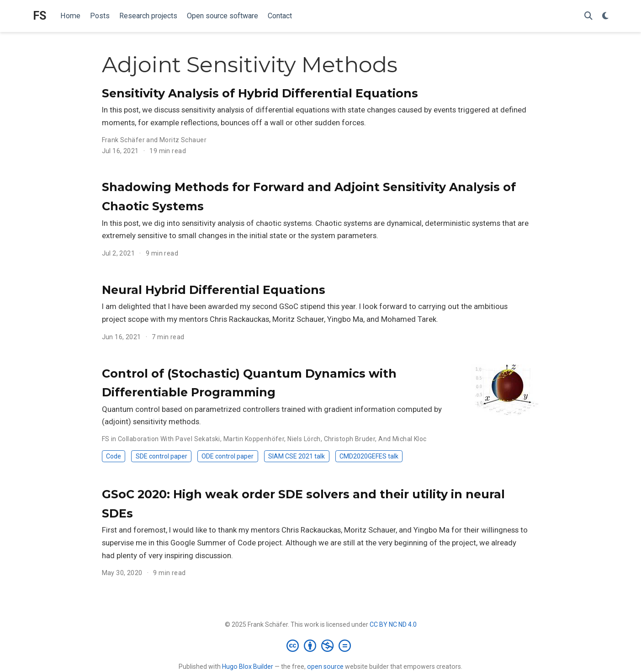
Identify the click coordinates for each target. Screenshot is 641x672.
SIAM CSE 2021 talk (297, 456)
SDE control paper (162, 456)
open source (325, 667)
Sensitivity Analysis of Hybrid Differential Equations (260, 93)
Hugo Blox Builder (248, 667)
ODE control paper (228, 456)
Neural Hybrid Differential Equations (214, 290)
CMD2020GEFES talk (369, 456)
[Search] (588, 16)
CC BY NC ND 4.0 (393, 624)
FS (40, 16)
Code (114, 456)
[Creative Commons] (320, 645)
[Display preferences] (605, 16)
